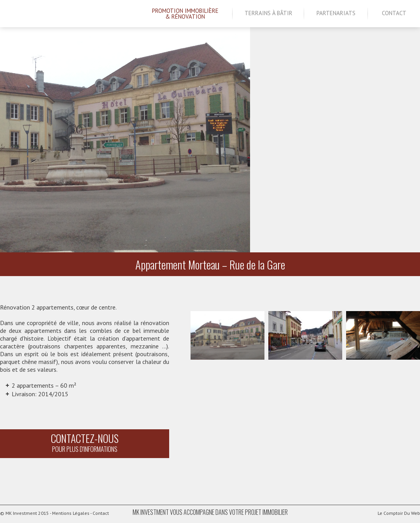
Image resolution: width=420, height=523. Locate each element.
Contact (394, 13)
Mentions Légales (71, 513)
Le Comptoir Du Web (395, 513)
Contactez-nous (85, 442)
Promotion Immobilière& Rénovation (185, 14)
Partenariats (336, 13)
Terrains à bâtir (269, 13)
